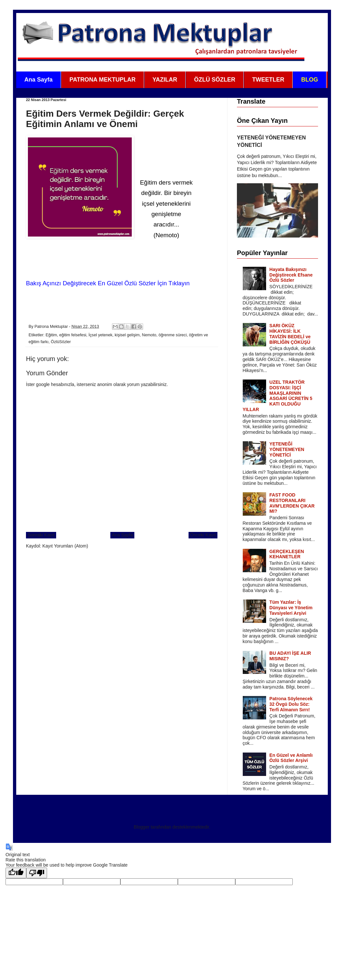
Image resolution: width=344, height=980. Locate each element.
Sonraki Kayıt (41, 535)
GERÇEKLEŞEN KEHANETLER (287, 554)
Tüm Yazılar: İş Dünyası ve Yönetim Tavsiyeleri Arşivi (291, 608)
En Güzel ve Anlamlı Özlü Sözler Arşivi (291, 758)
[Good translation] (16, 873)
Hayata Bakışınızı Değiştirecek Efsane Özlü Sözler (291, 275)
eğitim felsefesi (73, 335)
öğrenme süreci (172, 335)
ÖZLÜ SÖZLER (215, 80)
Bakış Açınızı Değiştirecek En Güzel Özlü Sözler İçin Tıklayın (108, 283)
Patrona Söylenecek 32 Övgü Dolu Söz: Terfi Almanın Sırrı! (291, 704)
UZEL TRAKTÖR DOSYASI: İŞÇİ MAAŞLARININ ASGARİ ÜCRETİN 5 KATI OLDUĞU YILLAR (278, 396)
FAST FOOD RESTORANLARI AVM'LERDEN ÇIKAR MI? (292, 503)
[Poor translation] (37, 873)
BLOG (310, 80)
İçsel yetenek (101, 335)
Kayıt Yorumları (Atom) (65, 546)
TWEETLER (268, 80)
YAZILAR (165, 80)
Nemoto (149, 335)
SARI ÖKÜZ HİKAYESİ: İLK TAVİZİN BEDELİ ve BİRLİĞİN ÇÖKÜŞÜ (290, 334)
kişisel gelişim (127, 335)
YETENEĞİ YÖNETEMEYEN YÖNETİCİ (287, 449)
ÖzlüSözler (61, 342)
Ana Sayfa (38, 80)
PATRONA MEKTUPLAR (103, 80)
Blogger (141, 827)
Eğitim (51, 335)
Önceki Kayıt (203, 535)
